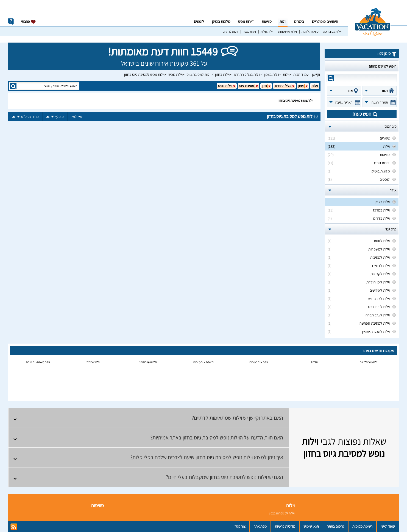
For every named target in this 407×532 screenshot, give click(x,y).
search (331, 78)
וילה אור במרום (259, 362)
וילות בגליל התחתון (247, 74)
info (11, 22)
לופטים (199, 21)
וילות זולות (267, 31)
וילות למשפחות (288, 31)
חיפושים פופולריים (325, 21)
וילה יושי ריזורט (148, 362)
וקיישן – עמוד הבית (307, 74)
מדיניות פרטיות (285, 526)
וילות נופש (175, 74)
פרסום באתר (336, 526)
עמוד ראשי (388, 526)
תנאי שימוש (311, 526)
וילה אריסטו (93, 362)
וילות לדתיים (230, 31)
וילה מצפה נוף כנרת (38, 362)
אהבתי (28, 22)
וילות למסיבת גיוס (199, 74)
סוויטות (267, 21)
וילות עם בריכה (332, 31)
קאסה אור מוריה (203, 362)
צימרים (299, 21)
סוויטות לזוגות (310, 31)
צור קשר (240, 526)
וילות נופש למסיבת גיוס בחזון (144, 74)
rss (14, 527)
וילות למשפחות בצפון (282, 513)
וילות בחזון (222, 74)
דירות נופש (246, 21)
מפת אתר (260, 526)
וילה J (314, 362)
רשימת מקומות (362, 526)
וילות (283, 21)
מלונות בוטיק (221, 21)
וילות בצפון (249, 31)
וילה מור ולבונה (369, 362)
